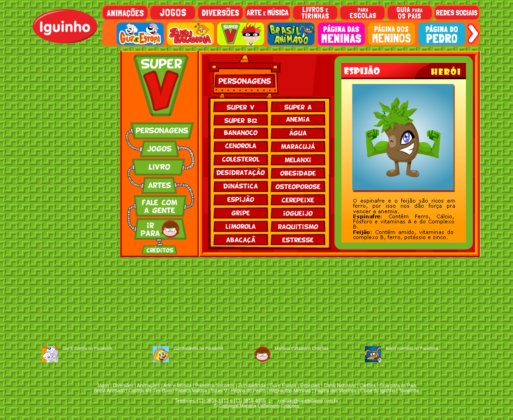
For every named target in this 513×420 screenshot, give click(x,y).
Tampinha (409, 391)
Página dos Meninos (336, 391)
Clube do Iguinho (378, 391)
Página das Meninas (290, 391)
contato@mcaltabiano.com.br (308, 401)
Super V (219, 391)
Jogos (103, 386)
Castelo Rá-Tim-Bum (150, 391)
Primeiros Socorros (215, 386)
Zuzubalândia (252, 386)
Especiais (310, 386)
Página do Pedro (248, 391)
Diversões (123, 386)
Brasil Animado (110, 391)
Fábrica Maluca (191, 391)
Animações (148, 386)
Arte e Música (177, 386)
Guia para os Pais (398, 386)
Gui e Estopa (283, 386)
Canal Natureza (340, 386)
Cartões (367, 386)
